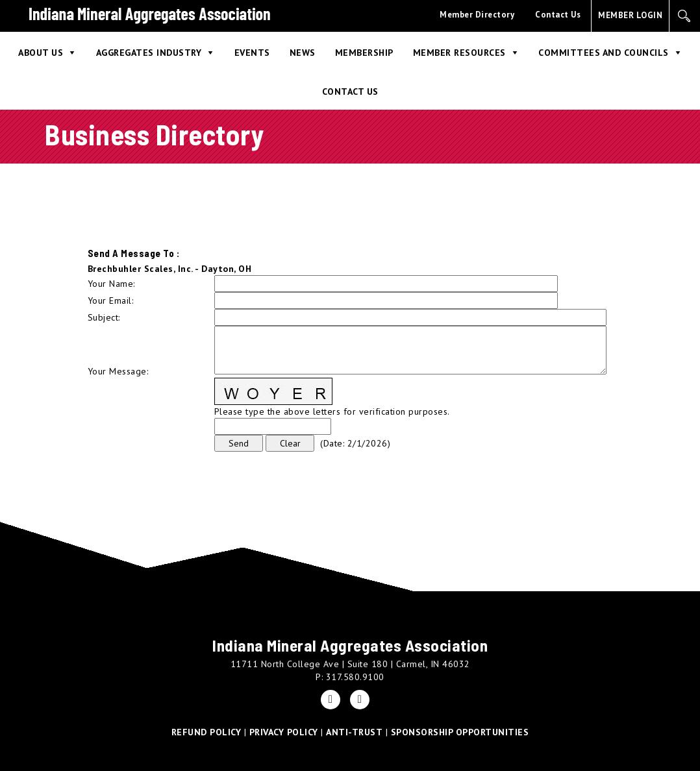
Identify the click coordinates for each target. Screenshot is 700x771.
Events (252, 53)
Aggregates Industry (149, 53)
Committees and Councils (604, 53)
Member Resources (459, 53)
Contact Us (558, 15)
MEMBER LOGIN (630, 15)
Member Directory (477, 15)
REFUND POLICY (206, 732)
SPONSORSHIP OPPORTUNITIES (460, 732)
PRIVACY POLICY (284, 732)
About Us (41, 53)
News (303, 53)
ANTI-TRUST (354, 732)
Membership (364, 53)
